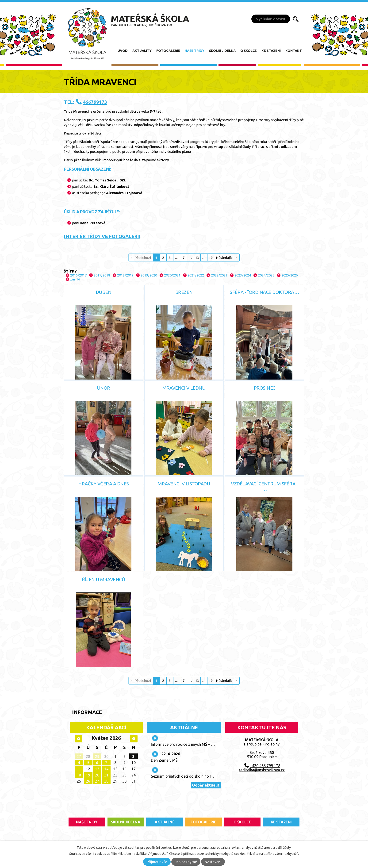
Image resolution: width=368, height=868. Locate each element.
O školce (249, 51)
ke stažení (281, 822)
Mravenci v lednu (184, 388)
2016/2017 (78, 275)
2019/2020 (149, 275)
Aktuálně (184, 727)
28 (106, 781)
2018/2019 (125, 275)
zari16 (75, 279)
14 (106, 769)
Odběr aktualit (206, 785)
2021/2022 (196, 275)
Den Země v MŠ (164, 760)
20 (97, 775)
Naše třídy (195, 51)
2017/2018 (102, 275)
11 (79, 769)
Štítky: (71, 271)
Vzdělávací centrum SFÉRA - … (264, 486)
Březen (184, 292)
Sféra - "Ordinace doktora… (264, 292)
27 (79, 757)
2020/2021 (172, 275)
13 (197, 258)
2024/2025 (266, 275)
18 (79, 775)
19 (211, 258)
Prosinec (264, 388)
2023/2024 (243, 275)
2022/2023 (219, 275)
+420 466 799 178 (265, 766)
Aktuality (142, 51)
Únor (103, 388)
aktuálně (165, 822)
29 (97, 757)
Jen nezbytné (186, 862)
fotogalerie (203, 822)
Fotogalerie (168, 51)
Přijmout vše (157, 862)
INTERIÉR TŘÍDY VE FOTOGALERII (102, 236)
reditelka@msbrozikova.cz (262, 770)
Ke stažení (271, 51)
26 (88, 781)
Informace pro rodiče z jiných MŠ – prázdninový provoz (198, 744)
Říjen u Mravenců (103, 579)
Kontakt (294, 51)
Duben (104, 292)
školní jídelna (126, 822)
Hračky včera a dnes (103, 484)
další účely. (284, 848)
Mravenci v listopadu (184, 484)
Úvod (123, 51)
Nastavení (213, 862)
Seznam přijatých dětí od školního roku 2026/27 (192, 776)
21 (106, 775)
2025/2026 (290, 275)
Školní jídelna (222, 51)
